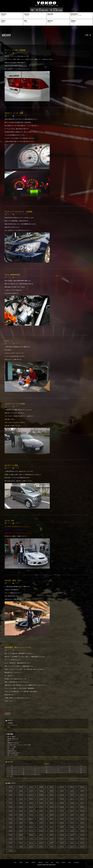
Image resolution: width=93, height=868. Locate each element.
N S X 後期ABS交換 (12, 275)
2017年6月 (41, 839)
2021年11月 (72, 811)
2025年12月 (62, 787)
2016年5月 (11, 847)
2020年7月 (72, 819)
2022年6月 (82, 807)
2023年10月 (82, 799)
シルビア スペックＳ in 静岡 (15, 404)
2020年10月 (41, 819)
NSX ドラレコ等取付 (13, 755)
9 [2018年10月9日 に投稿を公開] (24, 769)
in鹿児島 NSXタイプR (13, 739)
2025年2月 (82, 791)
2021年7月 (31, 815)
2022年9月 (52, 807)
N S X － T (8, 341)
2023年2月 (82, 803)
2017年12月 (62, 835)
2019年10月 (82, 823)
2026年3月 (31, 787)
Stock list (21, 862)
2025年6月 (41, 791)
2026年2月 (41, 787)
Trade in (47, 862)
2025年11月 (72, 787)
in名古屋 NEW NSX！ (13, 580)
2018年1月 (52, 835)
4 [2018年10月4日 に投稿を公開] (46, 767)
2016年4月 (21, 847)
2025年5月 (52, 791)
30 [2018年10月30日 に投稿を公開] (24, 774)
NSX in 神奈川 (11, 737)
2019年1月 (11, 831)
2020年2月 (41, 823)
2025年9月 (11, 791)
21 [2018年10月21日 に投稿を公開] (81, 771)
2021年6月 (41, 815)
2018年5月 (11, 835)
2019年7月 (31, 827)
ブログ (26, 53)
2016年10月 (41, 843)
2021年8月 (21, 815)
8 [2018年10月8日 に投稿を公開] (12, 769)
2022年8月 (62, 807)
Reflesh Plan (40, 862)
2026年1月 (52, 787)
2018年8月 (62, 831)
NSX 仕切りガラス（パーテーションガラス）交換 (19, 745)
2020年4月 (21, 823)
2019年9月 (11, 827)
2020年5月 (11, 823)
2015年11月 (72, 847)
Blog (52, 862)
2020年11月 (31, 819)
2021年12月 (62, 811)
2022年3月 (31, 811)
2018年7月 (72, 831)
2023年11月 (72, 799)
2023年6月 (41, 803)
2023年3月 (72, 803)
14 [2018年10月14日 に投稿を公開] (81, 769)
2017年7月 (31, 839)
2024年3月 (31, 799)
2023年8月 (21, 803)
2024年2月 (41, 799)
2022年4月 (21, 811)
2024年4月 (21, 799)
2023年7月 (31, 803)
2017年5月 (52, 839)
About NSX (33, 862)
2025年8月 (21, 791)
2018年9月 (52, 831)
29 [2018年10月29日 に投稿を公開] (12, 774)
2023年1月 (11, 807)
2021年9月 (11, 815)
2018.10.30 (9, 116)
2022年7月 (72, 807)
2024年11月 (31, 795)
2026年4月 (21, 787)
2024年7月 (72, 795)
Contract (27, 862)
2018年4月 (21, 835)
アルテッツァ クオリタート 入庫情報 (18, 212)
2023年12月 (62, 799)
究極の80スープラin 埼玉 (13, 743)
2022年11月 (31, 807)
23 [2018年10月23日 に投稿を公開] (24, 773)
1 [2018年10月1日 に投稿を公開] (12, 767)
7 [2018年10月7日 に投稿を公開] (81, 767)
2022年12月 (21, 807)
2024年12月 (21, 795)
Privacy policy (76, 862)
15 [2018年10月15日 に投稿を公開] (12, 771)
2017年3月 (72, 839)
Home (15, 862)
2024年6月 (82, 795)
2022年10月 (41, 807)
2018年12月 (21, 831)
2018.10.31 (9, 53)
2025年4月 (62, 791)
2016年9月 (52, 843)
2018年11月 (31, 831)
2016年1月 (52, 847)
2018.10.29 (9, 214)
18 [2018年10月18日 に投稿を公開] (46, 771)
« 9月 (7, 776)
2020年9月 (52, 819)
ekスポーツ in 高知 (11, 465)
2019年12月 (62, 823)
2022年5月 (11, 811)
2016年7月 (72, 843)
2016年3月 (31, 847)
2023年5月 (52, 803)
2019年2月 (82, 827)
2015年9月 (11, 851)
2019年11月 (72, 823)
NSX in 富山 (11, 749)
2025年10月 (82, 787)
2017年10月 (82, 835)
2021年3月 (72, 815)
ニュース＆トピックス (19, 53)
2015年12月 (62, 847)
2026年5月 (11, 787)
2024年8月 (62, 795)
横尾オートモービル (47, 4)
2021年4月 (62, 815)
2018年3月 (31, 835)
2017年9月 (11, 839)
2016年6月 (82, 843)
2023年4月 (62, 803)
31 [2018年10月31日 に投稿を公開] (35, 774)
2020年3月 (31, 823)
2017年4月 (62, 839)
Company (57, 862)
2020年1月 (52, 823)
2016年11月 (31, 843)
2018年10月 (41, 831)
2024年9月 (52, 795)
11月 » (11, 776)
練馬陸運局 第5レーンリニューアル (18, 647)
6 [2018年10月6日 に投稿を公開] (69, 767)
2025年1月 (11, 795)
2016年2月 (41, 847)
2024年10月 (41, 795)
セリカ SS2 (9, 521)
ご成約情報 (17, 343)
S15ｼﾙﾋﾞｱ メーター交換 (14, 113)
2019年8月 (21, 827)
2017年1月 (11, 843)
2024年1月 (52, 799)
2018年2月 (41, 835)
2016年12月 (21, 843)
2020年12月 (21, 819)
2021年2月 (82, 815)
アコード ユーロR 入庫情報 (15, 50)
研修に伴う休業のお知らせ (14, 753)
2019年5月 (52, 827)
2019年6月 (41, 827)
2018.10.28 (9, 277)
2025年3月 (72, 791)
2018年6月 (82, 831)
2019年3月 (72, 827)
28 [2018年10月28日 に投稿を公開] (81, 773)
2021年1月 (11, 819)
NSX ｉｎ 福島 (11, 747)
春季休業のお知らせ (12, 751)
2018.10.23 (9, 650)
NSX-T (9, 741)
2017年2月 (82, 839)
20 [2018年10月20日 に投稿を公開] (69, 771)
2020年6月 (82, 819)
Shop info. (64, 862)
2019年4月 (62, 827)
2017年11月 (72, 835)
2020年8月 (62, 819)
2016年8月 (62, 843)
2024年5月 (11, 799)
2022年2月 (41, 811)
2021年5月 (52, 815)
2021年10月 (82, 811)
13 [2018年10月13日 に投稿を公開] (69, 769)
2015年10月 (82, 847)
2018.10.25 (9, 583)
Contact (70, 862)
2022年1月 (52, 811)
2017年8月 (21, 839)
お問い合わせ (32, 10)
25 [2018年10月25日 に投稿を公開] (46, 773)
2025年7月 (31, 791)
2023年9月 (11, 803)
